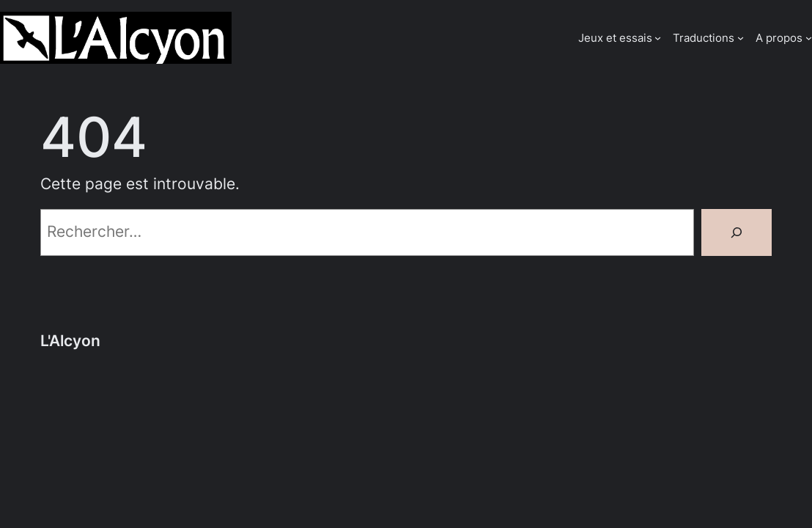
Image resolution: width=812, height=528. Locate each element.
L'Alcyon (70, 341)
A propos (779, 38)
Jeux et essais (615, 38)
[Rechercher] (737, 232)
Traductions (704, 38)
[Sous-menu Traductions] (741, 38)
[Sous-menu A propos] (809, 38)
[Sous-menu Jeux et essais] (658, 38)
